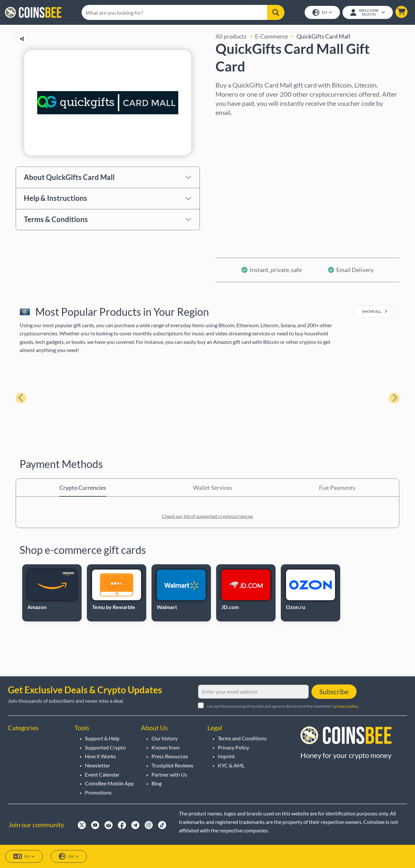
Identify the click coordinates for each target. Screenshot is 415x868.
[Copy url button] (22, 39)
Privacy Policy (233, 747)
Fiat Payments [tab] (337, 488)
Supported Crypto (105, 747)
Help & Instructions (56, 199)
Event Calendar (102, 774)
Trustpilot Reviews (172, 765)
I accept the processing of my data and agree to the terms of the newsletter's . (283, 706)
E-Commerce (271, 37)
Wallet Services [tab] (213, 488)
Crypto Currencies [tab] (83, 488)
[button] (401, 12)
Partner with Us (169, 774)
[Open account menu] (367, 13)
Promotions (98, 792)
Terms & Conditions (56, 220)
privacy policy (346, 706)
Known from (166, 747)
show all (375, 312)
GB (69, 856)
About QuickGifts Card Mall (69, 177)
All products (231, 37)
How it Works (100, 756)
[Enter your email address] (253, 692)
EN (322, 13)
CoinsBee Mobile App (109, 783)
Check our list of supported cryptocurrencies (207, 517)
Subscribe (334, 691)
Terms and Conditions (242, 738)
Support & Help (102, 738)
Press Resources (170, 756)
